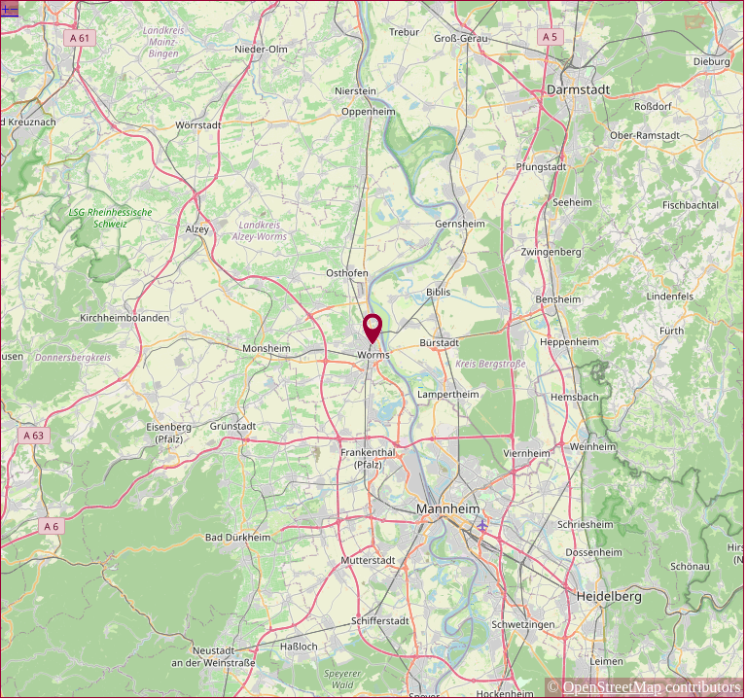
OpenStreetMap (612, 687)
